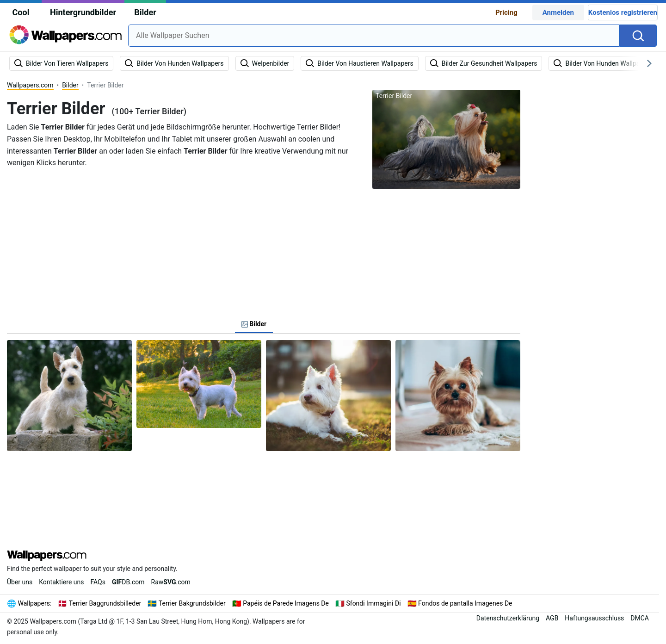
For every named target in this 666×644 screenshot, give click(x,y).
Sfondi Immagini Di (373, 603)
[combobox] (374, 36)
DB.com (128, 582)
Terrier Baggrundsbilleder (105, 603)
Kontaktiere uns (61, 582)
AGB (552, 618)
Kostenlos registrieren (623, 12)
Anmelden (558, 12)
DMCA (640, 618)
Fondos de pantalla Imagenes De (465, 603)
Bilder (145, 12)
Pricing (506, 12)
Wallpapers (34, 603)
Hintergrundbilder (83, 12)
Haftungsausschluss (594, 618)
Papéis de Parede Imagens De (286, 603)
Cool (21, 12)
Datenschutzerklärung (508, 618)
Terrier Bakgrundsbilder (192, 603)
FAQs (98, 582)
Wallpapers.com (30, 85)
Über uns (20, 582)
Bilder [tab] (254, 324)
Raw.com (171, 582)
